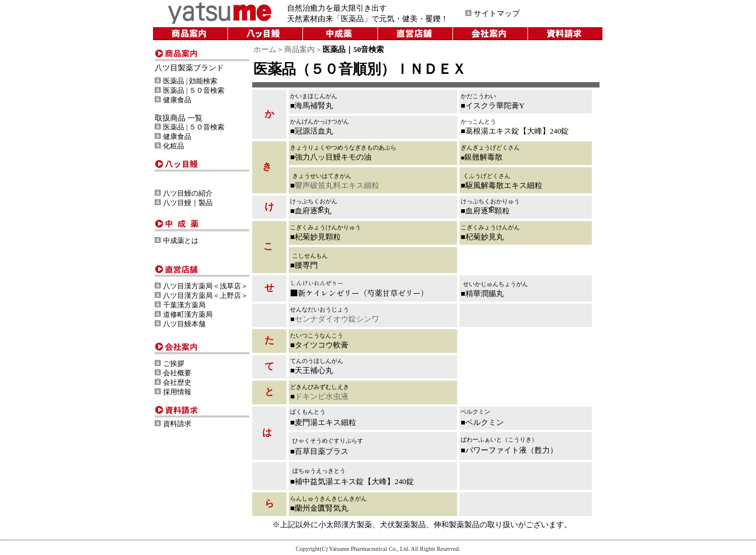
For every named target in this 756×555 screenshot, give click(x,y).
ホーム (265, 49)
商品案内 (299, 49)
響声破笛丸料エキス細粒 (337, 185)
